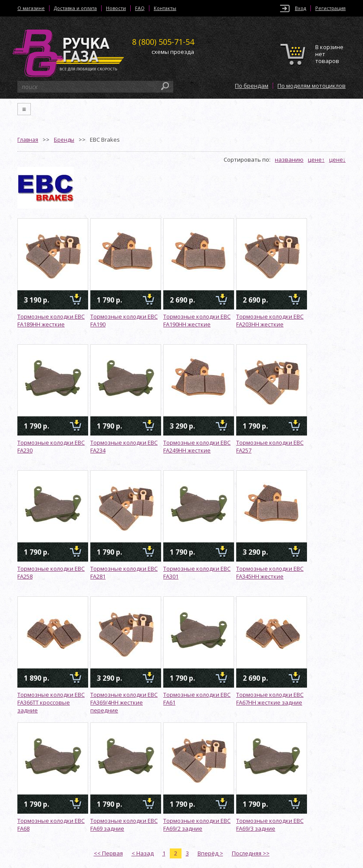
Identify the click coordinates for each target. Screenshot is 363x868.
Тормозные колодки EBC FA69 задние (124, 825)
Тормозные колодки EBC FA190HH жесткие (197, 320)
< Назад (143, 853)
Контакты (165, 8)
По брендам (252, 86)
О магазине (31, 8)
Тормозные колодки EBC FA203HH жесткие (270, 320)
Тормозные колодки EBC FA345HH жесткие (270, 572)
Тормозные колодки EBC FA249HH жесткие (197, 446)
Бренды (64, 140)
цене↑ (316, 160)
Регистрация (330, 8)
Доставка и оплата (75, 8)
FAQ (140, 8)
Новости (116, 8)
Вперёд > (210, 853)
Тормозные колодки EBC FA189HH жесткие (51, 320)
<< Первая (108, 853)
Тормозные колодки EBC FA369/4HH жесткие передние (124, 702)
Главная (28, 140)
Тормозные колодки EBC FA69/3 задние (270, 825)
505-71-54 (163, 42)
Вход (300, 8)
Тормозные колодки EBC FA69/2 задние (197, 825)
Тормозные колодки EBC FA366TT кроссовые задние (51, 702)
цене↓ (338, 160)
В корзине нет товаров (329, 54)
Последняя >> (251, 853)
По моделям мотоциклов (312, 86)
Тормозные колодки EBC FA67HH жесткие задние (270, 698)
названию (289, 160)
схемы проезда (173, 52)
